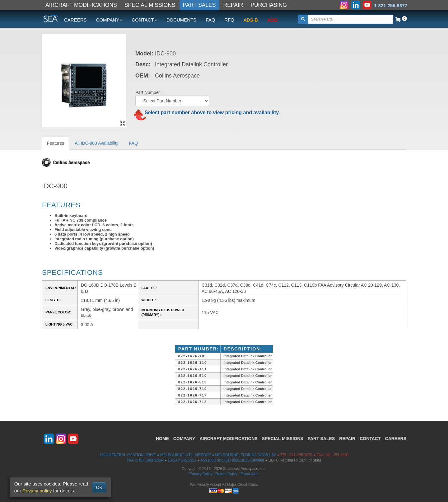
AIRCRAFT (228, 439)
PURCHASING (269, 5)
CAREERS (75, 20)
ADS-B (251, 20)
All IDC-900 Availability (97, 143)
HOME (162, 439)
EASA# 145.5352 (182, 460)
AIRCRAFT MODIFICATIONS (81, 5)
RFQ (229, 20)
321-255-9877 (301, 455)
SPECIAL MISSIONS (150, 5)
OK (99, 487)
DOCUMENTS (182, 20)
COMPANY (184, 439)
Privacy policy (37, 491)
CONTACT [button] (144, 20)
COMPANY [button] (109, 20)
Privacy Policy (201, 474)
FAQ (210, 20)
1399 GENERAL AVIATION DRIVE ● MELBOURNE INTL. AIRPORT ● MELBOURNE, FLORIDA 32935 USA (188, 455)
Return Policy (227, 474)
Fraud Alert (250, 474)
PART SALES (199, 5)
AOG (272, 20)
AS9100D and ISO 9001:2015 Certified (232, 460)
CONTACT (370, 439)
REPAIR (233, 5)
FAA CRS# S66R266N (145, 460)
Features (56, 143)
